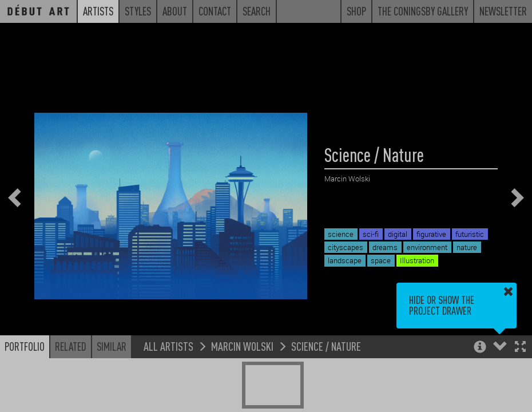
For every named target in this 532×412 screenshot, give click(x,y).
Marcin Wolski (242, 346)
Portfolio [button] (25, 346)
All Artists (168, 346)
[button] (520, 348)
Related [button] (71, 346)
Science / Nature (326, 346)
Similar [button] (112, 346)
